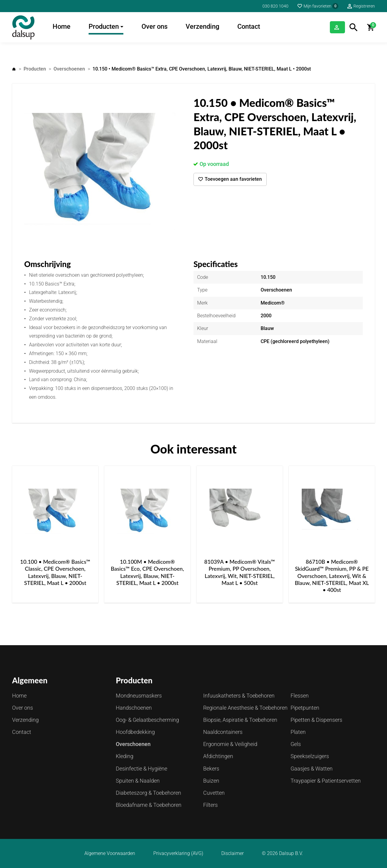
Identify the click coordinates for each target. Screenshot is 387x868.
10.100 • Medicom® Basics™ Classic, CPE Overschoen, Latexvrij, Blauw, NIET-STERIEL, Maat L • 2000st (55, 572)
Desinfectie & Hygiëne (141, 769)
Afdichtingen (218, 756)
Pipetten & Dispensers (316, 720)
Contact (249, 26)
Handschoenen (134, 708)
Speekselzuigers (310, 756)
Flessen (300, 696)
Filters (210, 805)
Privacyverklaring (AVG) (178, 853)
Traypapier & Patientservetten (326, 781)
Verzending (202, 26)
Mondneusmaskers (139, 696)
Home (62, 26)
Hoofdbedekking (135, 732)
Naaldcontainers (223, 732)
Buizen (211, 781)
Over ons (154, 26)
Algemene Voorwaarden (110, 853)
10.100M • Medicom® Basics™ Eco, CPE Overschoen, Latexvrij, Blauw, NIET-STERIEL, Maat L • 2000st (147, 572)
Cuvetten (214, 793)
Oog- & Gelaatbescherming (147, 720)
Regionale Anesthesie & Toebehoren (245, 708)
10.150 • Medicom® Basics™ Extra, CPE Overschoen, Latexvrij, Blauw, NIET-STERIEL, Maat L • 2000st (202, 69)
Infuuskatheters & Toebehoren (239, 696)
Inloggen (330, 27)
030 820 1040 (275, 6)
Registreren (364, 6)
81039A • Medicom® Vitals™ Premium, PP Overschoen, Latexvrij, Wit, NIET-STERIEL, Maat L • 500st (240, 572)
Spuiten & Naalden (138, 781)
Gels (296, 744)
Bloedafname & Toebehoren (149, 805)
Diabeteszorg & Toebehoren (148, 793)
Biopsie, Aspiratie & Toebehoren (240, 720)
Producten (104, 26)
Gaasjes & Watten (312, 769)
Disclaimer (233, 853)
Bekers (211, 769)
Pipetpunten (305, 708)
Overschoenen (69, 69)
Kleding (125, 756)
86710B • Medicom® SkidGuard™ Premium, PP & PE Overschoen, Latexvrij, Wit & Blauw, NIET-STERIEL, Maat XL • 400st (332, 576)
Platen (298, 732)
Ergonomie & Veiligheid (230, 744)
